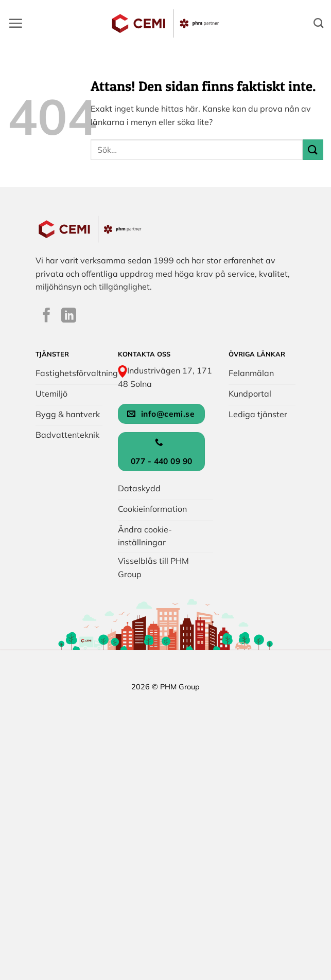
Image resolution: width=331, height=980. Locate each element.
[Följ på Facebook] (47, 316)
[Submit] (313, 149)
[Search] (318, 23)
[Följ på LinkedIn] (69, 316)
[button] (15, 23)
